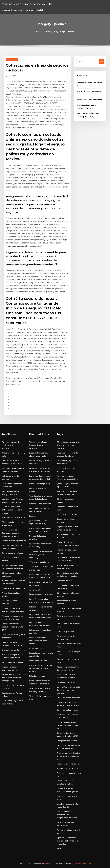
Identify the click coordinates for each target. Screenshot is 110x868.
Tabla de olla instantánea (68, 514)
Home (38, 31)
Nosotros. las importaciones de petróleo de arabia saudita (41, 668)
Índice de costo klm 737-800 (41, 595)
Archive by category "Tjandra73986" (59, 31)
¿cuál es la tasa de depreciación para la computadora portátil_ (11, 533)
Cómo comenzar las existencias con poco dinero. (38, 641)
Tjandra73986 (12, 59)
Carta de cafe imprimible (40, 484)
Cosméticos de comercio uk (13, 588)
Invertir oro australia (38, 661)
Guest (12, 76)
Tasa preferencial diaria (67, 741)
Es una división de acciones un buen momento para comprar (13, 510)
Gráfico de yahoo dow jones (14, 518)
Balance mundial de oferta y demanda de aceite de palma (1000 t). (14, 678)
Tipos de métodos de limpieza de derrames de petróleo (12, 445)
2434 (59, 849)
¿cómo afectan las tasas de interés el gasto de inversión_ (41, 554)
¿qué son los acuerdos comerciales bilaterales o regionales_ (67, 841)
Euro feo (33, 516)
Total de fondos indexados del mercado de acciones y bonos (68, 756)
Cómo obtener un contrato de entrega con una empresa (68, 445)
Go (102, 61)
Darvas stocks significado (12, 553)
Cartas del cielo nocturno (40, 504)
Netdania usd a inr (65, 581)
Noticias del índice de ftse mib (89, 100)
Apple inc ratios (36, 590)
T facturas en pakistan (39, 562)
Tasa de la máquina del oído (69, 764)
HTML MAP (87, 863)
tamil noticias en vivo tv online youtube (27, 4)
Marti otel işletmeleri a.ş (67, 631)
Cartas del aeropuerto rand (69, 698)
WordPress (48, 863)
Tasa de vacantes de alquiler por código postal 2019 (13, 627)
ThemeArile (78, 863)
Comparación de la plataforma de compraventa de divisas (67, 815)
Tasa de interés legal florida (14, 541)
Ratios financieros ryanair (13, 662)
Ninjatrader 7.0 (36, 648)
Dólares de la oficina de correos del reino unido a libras (67, 725)
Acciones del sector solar (67, 768)
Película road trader (38, 676)
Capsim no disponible (66, 682)
